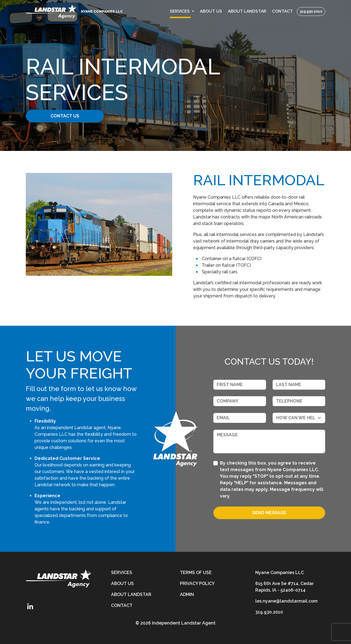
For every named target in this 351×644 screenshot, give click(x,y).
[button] (182, 11)
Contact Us (68, 116)
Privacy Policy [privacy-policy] (197, 583)
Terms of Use (196, 573)
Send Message (269, 513)
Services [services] (122, 573)
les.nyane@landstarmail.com (286, 601)
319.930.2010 (311, 11)
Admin (187, 594)
